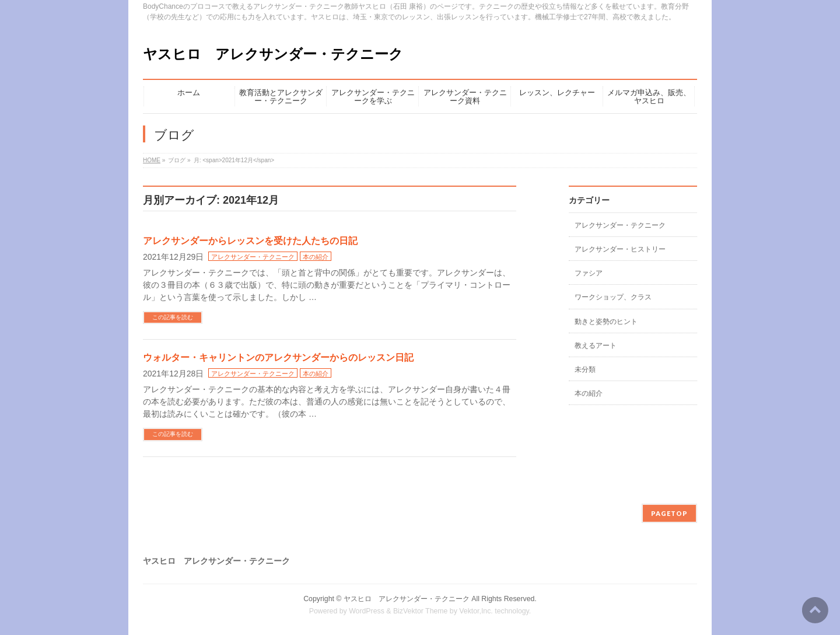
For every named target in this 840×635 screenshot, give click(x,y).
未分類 (585, 369)
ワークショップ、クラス (613, 297)
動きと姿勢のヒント (606, 322)
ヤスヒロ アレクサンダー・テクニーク (273, 54)
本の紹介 (316, 257)
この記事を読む (173, 317)
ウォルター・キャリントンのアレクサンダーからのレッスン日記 (278, 357)
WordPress (367, 611)
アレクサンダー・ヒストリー (620, 249)
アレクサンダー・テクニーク (253, 257)
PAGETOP (669, 513)
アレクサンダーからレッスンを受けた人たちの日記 (250, 241)
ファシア (589, 273)
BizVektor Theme (421, 611)
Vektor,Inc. (476, 611)
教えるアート (596, 346)
